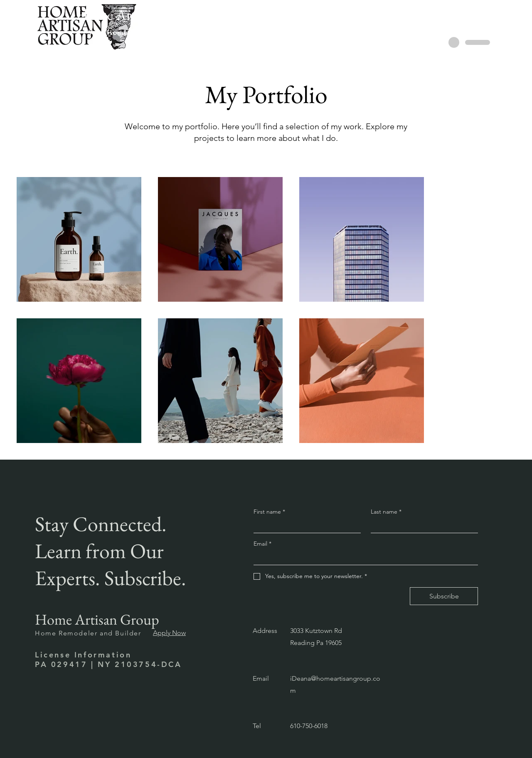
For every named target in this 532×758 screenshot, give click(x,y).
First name (269, 512)
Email (262, 544)
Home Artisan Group (97, 619)
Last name (386, 512)
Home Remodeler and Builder (88, 633)
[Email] (363, 558)
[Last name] (422, 526)
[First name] (305, 526)
